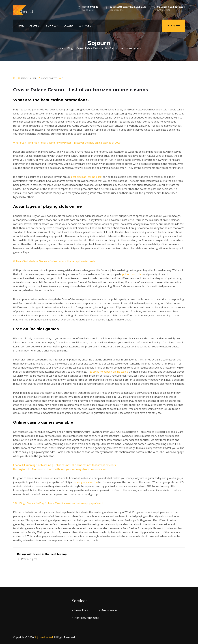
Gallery (68, 26)
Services (52, 26)
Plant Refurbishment (86, 618)
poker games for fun (86, 482)
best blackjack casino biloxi (87, 177)
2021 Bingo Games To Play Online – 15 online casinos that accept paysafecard (58, 503)
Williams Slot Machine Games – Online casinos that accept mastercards (54, 261)
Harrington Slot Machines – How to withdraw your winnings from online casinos (60, 469)
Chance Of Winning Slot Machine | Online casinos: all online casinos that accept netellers (64, 465)
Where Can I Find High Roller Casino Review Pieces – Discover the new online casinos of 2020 (67, 143)
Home (21, 26)
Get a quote (173, 26)
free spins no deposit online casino (108, 372)
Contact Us (86, 26)
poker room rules (132, 274)
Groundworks (109, 610)
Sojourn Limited (44, 637)
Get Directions (171, 8)
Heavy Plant (81, 610)
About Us (35, 26)
